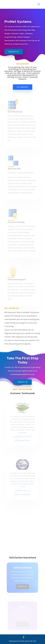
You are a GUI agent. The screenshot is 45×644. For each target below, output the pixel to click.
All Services (23, 87)
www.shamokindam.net (22, 489)
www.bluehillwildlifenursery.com (22, 435)
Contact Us (14, 51)
